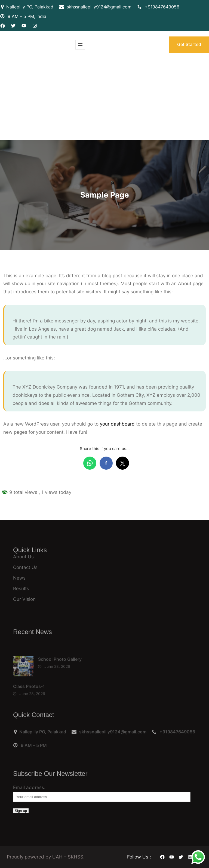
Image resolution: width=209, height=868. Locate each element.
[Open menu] (80, 45)
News (19, 578)
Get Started (189, 44)
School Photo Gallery (60, 671)
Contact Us (25, 567)
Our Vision (24, 599)
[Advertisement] (104, 99)
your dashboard (117, 424)
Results (21, 589)
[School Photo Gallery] (23, 680)
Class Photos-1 (29, 698)
